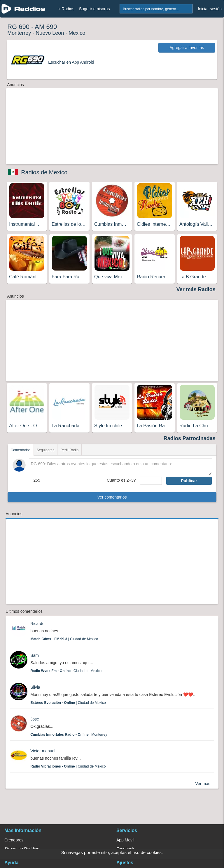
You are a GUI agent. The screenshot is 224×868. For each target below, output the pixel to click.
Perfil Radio (69, 450)
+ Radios (66, 9)
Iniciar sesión (210, 9)
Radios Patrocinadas (190, 438)
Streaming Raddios (22, 849)
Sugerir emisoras (94, 9)
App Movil (125, 840)
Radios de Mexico (44, 172)
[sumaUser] (151, 481)
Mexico (77, 33)
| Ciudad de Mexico (64, 639)
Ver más (203, 784)
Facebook (125, 849)
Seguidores (46, 450)
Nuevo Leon (50, 33)
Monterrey (19, 33)
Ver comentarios (112, 497)
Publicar (189, 481)
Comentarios (20, 450)
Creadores (14, 840)
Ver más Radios (196, 289)
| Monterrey (69, 735)
